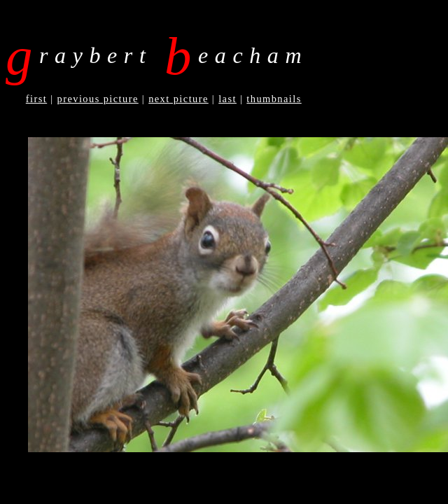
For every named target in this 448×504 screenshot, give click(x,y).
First (36, 99)
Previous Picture (98, 99)
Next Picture (178, 99)
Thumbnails (274, 99)
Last (227, 99)
